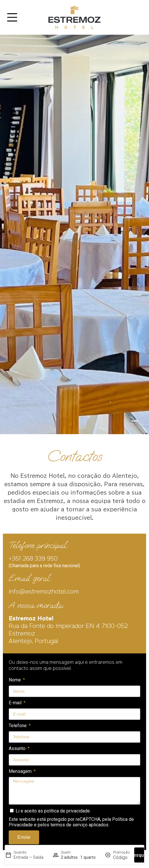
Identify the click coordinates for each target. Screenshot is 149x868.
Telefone (18, 726)
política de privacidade (67, 811)
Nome (15, 680)
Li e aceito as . (53, 811)
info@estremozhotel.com (44, 591)
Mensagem (21, 771)
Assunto (18, 748)
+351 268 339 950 (33, 559)
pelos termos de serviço (63, 825)
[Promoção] (121, 857)
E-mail (16, 703)
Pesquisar (141, 855)
